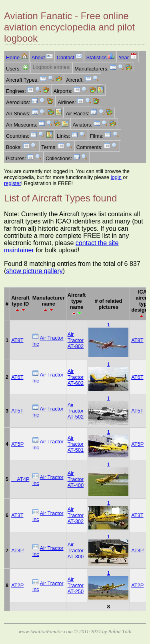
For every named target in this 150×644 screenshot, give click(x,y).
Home (17, 57)
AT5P (17, 444)
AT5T (17, 411)
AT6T (17, 377)
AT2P (17, 585)
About (42, 57)
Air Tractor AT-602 (76, 377)
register (13, 183)
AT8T (17, 340)
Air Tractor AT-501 (76, 444)
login (116, 177)
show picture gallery (34, 271)
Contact (70, 57)
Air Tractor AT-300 (76, 550)
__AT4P (20, 479)
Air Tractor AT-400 (76, 479)
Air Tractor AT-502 (76, 411)
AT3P (17, 550)
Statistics (100, 57)
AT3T (17, 515)
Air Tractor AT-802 (76, 340)
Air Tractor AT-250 (76, 585)
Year (127, 57)
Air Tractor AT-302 (76, 515)
